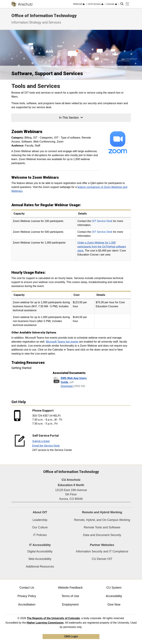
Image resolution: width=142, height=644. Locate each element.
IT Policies (40, 535)
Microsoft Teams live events (62, 342)
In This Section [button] (71, 118)
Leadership (40, 520)
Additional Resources (40, 567)
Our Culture (40, 527)
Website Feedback (70, 588)
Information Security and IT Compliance (102, 551)
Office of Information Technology (44, 16)
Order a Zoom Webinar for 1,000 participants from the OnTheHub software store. (102, 247)
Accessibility (114, 596)
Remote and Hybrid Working (102, 512)
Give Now (114, 605)
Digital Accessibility (40, 551)
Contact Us (27, 588)
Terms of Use (70, 596)
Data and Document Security (102, 535)
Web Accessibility (40, 559)
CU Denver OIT (102, 559)
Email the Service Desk (46, 446)
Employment (70, 605)
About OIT (40, 512)
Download (67, 386)
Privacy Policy (27, 596)
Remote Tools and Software (102, 527)
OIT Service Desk (102, 221)
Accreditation (27, 605)
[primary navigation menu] (127, 4)
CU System (114, 588)
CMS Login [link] (71, 636)
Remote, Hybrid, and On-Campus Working (102, 520)
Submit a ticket (41, 441)
